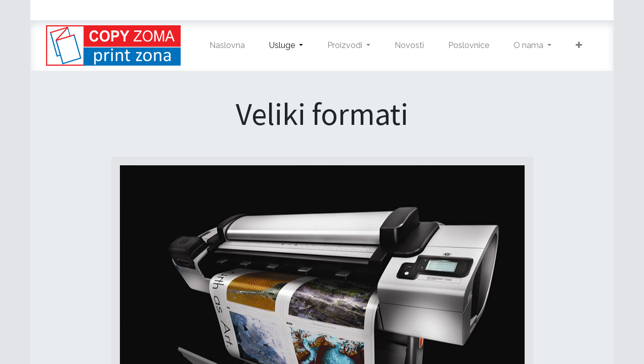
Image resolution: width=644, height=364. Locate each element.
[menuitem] (227, 45)
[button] (579, 45)
